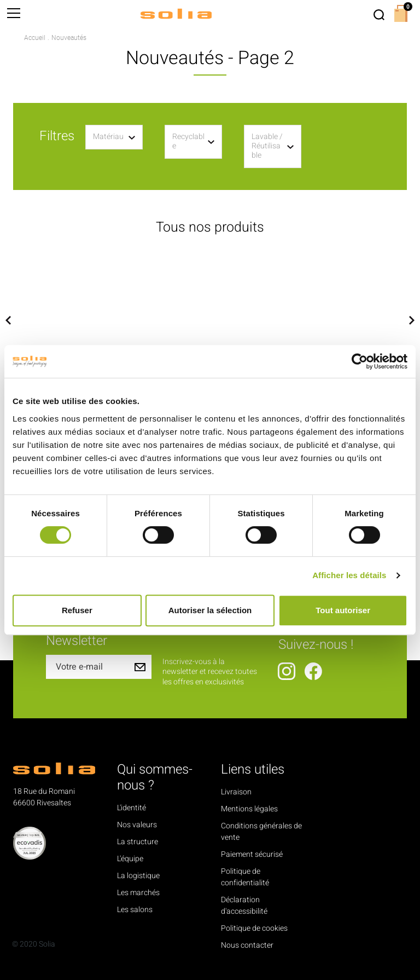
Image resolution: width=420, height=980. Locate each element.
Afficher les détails (349, 575)
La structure (138, 842)
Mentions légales (249, 809)
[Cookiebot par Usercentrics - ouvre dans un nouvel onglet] (360, 361)
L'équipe (130, 859)
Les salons (135, 910)
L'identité (132, 808)
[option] (79, 320)
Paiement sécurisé (252, 854)
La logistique (138, 876)
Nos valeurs (137, 825)
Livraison (236, 792)
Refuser (77, 610)
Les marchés (138, 893)
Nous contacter (247, 945)
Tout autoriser (343, 610)
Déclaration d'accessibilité (244, 906)
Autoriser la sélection (210, 610)
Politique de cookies (254, 928)
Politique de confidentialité (245, 877)
